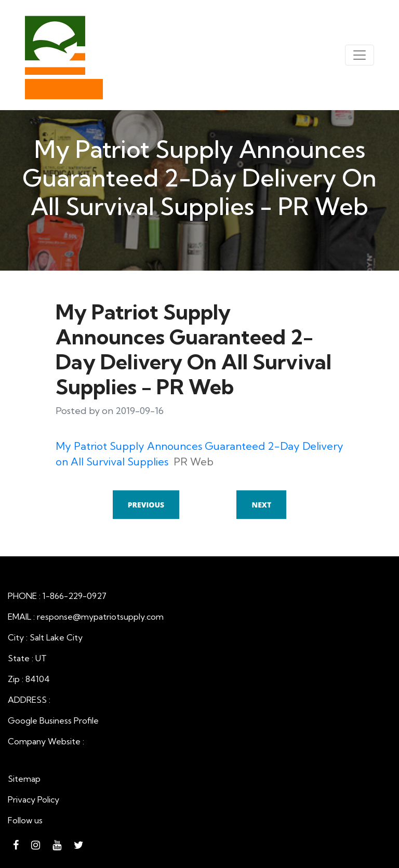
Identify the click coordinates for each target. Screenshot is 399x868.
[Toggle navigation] (360, 55)
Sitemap (24, 779)
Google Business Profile (53, 720)
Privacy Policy (34, 799)
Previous (146, 505)
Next (261, 505)
